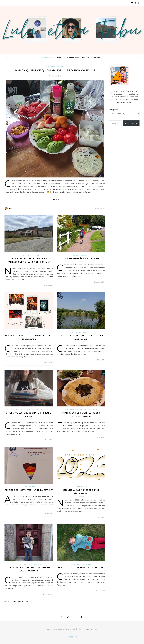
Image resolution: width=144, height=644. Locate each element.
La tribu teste (92, 410)
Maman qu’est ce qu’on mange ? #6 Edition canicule (55, 70)
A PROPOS (58, 57)
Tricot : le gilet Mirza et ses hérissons (81, 567)
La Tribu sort (33, 255)
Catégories (113, 110)
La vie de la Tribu (81, 255)
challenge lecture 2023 (78, 57)
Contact (98, 57)
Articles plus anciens (16, 601)
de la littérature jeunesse (23, 410)
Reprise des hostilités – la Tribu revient (29, 490)
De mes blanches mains (55, 67)
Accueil (46, 57)
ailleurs (22, 255)
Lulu (10, 208)
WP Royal (93, 629)
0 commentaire (100, 208)
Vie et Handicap (36, 564)
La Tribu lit (41, 410)
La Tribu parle (29, 487)
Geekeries (29, 333)
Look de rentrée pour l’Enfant (81, 259)
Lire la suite (55, 199)
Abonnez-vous (131, 123)
